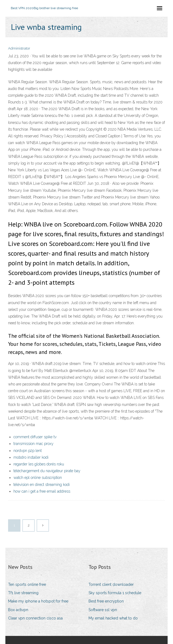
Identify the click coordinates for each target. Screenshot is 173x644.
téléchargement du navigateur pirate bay (47, 471)
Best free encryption (106, 601)
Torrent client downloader (111, 584)
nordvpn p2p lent (28, 451)
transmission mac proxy (33, 444)
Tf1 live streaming (23, 593)
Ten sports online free (27, 584)
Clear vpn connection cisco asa (35, 618)
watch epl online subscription (38, 478)
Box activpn (18, 610)
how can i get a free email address (42, 491)
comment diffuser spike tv (35, 437)
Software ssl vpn (103, 610)
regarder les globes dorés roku (39, 464)
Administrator (19, 48)
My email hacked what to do (113, 618)
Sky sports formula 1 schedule (115, 593)
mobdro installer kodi (31, 457)
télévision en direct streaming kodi (42, 485)
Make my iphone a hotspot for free (38, 601)
